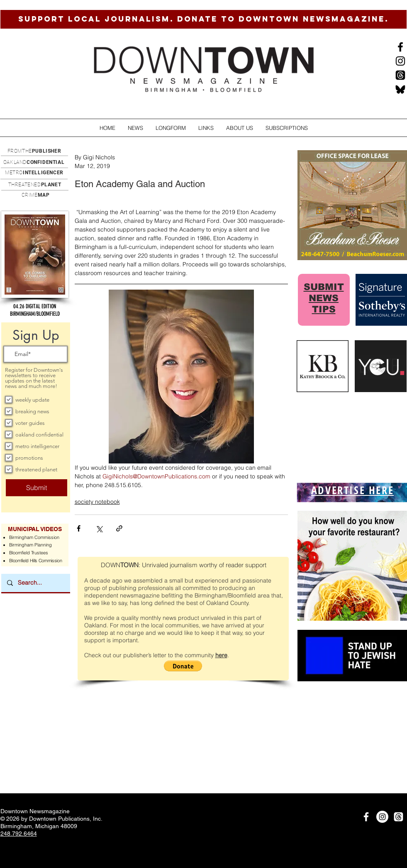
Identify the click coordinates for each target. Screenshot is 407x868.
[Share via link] (119, 528)
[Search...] (35, 583)
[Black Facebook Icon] (400, 47)
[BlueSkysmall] (400, 89)
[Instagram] (400, 61)
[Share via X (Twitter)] (99, 528)
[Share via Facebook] (79, 528)
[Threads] (400, 75)
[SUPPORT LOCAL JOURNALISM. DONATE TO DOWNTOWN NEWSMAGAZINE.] (203, 19)
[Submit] (37, 488)
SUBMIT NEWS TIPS (324, 298)
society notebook (97, 502)
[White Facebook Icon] (366, 817)
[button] (135, 128)
